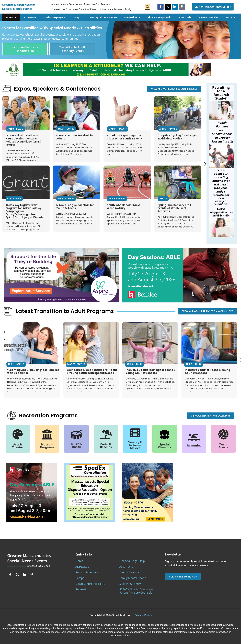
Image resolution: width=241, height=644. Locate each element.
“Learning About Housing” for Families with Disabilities (33, 371)
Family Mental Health (133, 578)
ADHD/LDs (30, 17)
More (230, 17)
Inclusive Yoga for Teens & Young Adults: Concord (208, 371)
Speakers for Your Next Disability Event (74, 9)
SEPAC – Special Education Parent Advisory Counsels (136, 591)
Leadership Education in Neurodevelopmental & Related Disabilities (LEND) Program (24, 140)
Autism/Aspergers (54, 17)
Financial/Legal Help (160, 17)
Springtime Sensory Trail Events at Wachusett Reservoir (174, 208)
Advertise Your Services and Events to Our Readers (81, 4)
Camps (77, 17)
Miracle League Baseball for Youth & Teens (75, 207)
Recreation (132, 17)
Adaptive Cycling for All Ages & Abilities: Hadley (177, 137)
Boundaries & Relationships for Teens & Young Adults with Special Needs (92, 371)
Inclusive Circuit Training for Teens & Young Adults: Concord (151, 371)
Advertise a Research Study (116, 9)
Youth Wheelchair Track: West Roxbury (123, 207)
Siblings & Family (130, 584)
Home (11, 17)
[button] (147, 7)
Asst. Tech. (185, 17)
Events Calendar (209, 17)
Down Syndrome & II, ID (103, 17)
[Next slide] (205, 164)
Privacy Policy (143, 615)
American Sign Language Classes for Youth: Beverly (124, 137)
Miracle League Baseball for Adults (75, 137)
